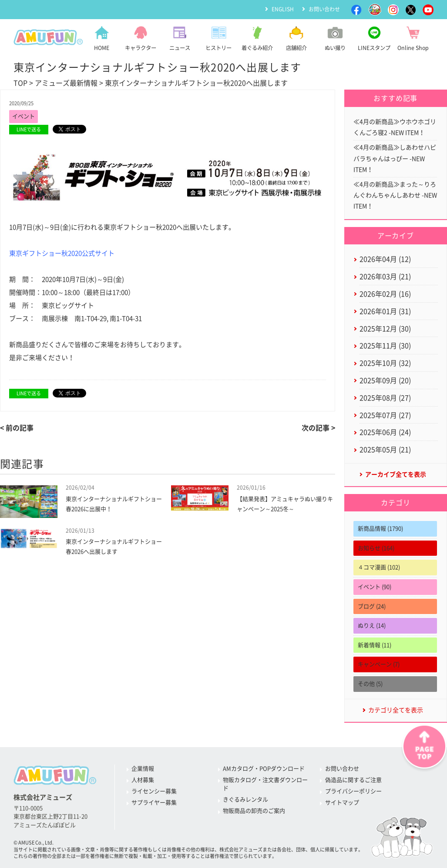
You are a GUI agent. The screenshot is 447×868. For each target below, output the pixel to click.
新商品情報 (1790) (380, 529)
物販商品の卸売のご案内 (254, 811)
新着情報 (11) (375, 645)
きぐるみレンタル (245, 800)
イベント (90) (375, 587)
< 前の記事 (17, 428)
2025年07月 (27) (385, 415)
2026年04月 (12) (385, 259)
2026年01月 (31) (385, 311)
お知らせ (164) (376, 548)
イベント (24, 116)
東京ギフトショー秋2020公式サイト (62, 253)
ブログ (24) (372, 606)
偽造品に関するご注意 (353, 780)
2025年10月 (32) (385, 363)
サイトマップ (342, 803)
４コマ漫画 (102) (379, 567)
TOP (20, 83)
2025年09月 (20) (385, 381)
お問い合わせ (324, 9)
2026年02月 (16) (385, 294)
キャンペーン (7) (379, 664)
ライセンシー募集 (154, 791)
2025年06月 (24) (385, 432)
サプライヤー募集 (154, 803)
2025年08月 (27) (385, 398)
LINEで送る (29, 129)
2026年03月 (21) (385, 277)
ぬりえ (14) (372, 626)
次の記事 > (318, 428)
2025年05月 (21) (385, 450)
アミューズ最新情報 (66, 83)
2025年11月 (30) (385, 346)
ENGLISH (283, 9)
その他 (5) (370, 684)
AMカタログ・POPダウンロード (264, 769)
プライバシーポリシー (353, 791)
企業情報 (143, 769)
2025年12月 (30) (385, 329)
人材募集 (143, 780)
